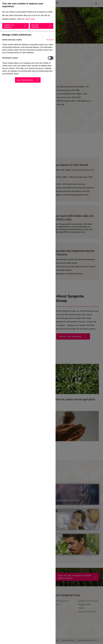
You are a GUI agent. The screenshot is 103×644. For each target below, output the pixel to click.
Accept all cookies (9, 26)
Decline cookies (35, 26)
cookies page (30, 19)
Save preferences (25, 80)
